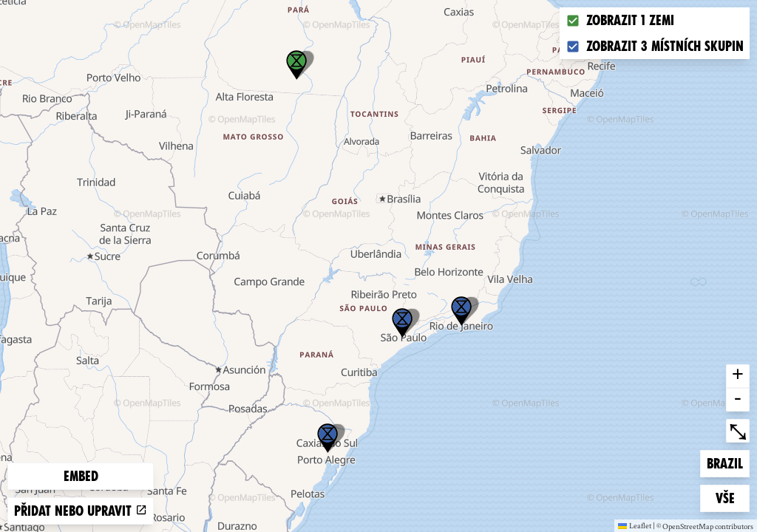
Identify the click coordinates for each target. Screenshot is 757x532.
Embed (81, 476)
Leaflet (635, 525)
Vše (733, 497)
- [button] (738, 400)
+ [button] (738, 376)
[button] (327, 438)
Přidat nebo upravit (81, 511)
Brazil (728, 462)
